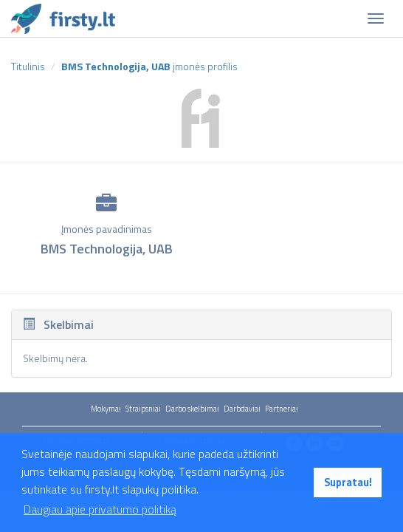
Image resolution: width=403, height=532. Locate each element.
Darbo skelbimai (192, 409)
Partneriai (282, 409)
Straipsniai (143, 409)
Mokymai (106, 409)
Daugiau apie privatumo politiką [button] (100, 509)
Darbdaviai (242, 409)
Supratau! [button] (348, 482)
